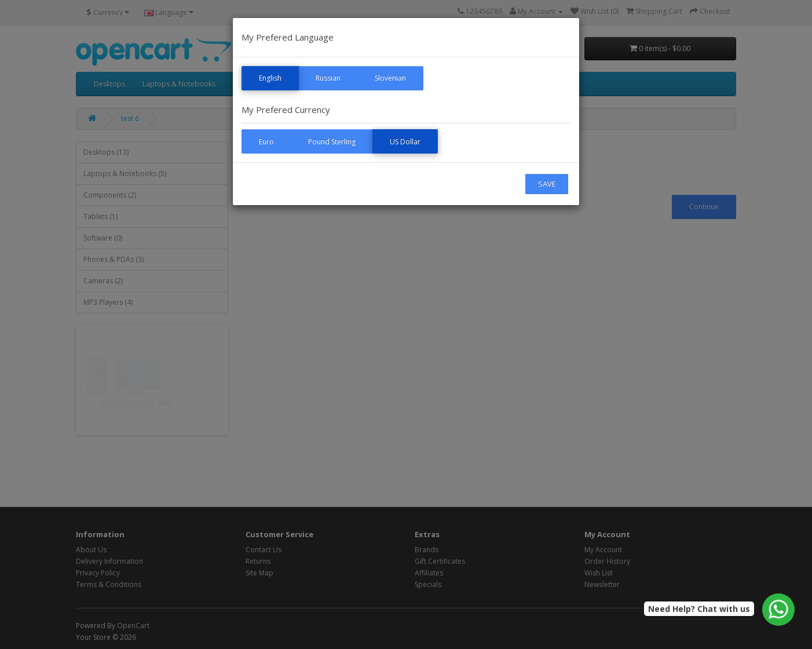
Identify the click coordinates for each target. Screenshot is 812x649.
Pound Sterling (332, 142)
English (270, 78)
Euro (266, 142)
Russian (328, 78)
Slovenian (390, 78)
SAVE (547, 184)
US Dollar (405, 142)
